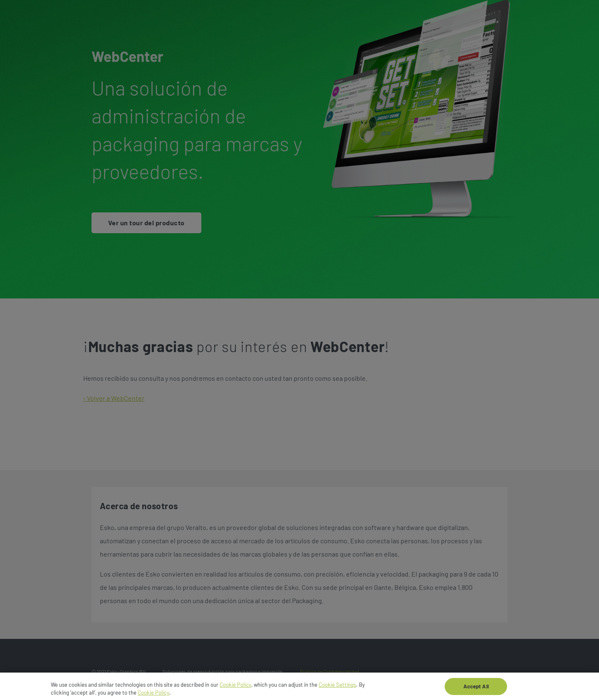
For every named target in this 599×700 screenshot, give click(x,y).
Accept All (476, 688)
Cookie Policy (235, 687)
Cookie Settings (337, 687)
